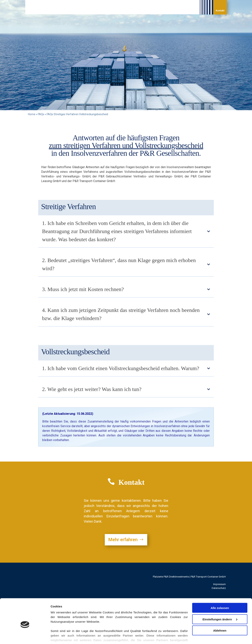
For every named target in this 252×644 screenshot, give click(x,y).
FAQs (41, 114)
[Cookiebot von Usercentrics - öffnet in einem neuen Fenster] (25, 636)
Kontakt (220, 11)
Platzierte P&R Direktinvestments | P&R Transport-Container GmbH (189, 577)
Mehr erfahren (123, 540)
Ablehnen (220, 612)
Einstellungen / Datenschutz (70, 636)
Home (32, 114)
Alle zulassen (220, 589)
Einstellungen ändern (220, 601)
